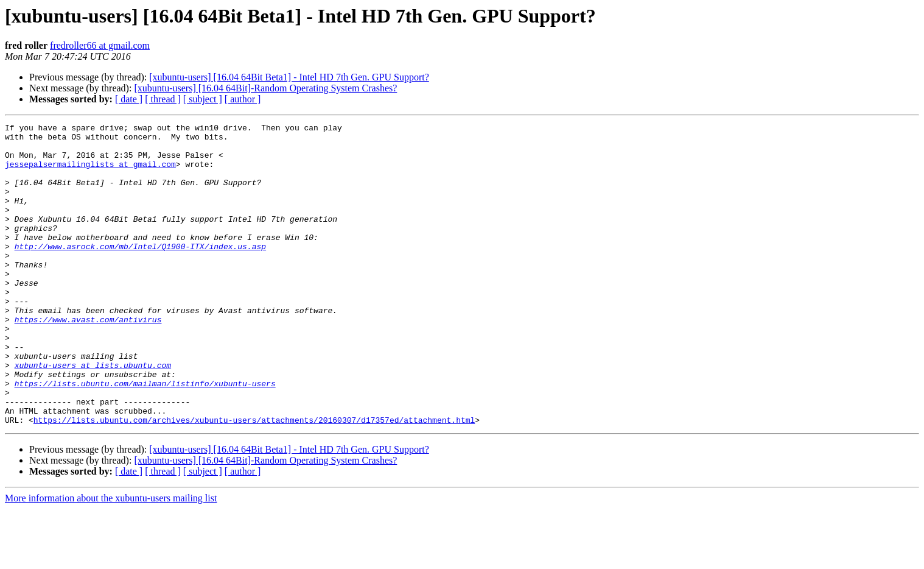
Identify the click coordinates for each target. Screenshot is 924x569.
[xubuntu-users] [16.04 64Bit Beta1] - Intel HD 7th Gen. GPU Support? (289, 77)
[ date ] (129, 99)
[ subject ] (203, 99)
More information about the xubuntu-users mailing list (111, 558)
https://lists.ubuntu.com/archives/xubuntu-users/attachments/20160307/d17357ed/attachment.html (254, 480)
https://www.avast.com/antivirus (88, 359)
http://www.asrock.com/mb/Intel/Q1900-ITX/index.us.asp (140, 272)
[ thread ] (163, 99)
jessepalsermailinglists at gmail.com (90, 173)
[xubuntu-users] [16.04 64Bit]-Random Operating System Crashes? (265, 88)
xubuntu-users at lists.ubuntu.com (93, 414)
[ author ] (243, 99)
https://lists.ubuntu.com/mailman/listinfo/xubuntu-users (145, 436)
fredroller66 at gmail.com (100, 45)
